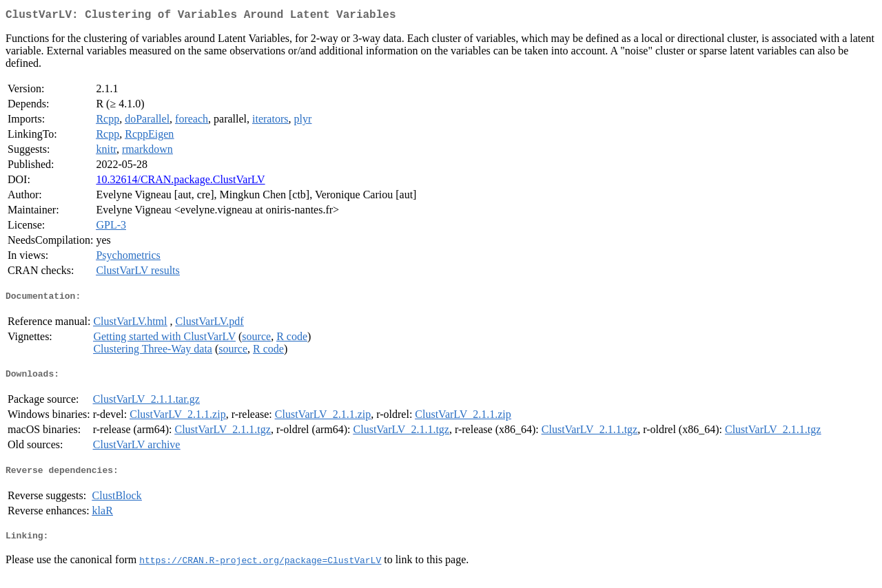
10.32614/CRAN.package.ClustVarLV (180, 182)
